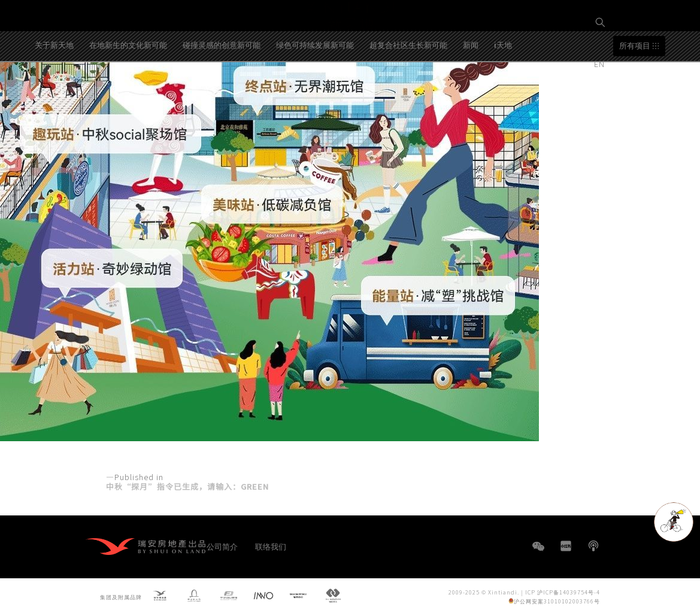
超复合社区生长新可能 (408, 89)
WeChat (538, 552)
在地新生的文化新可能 (128, 89)
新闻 (471, 89)
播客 (593, 546)
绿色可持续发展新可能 (315, 89)
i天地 (503, 89)
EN (601, 64)
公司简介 (222, 546)
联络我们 (271, 546)
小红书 (566, 546)
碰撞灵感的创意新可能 (222, 89)
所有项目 (635, 91)
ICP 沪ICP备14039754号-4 (563, 592)
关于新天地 (54, 89)
